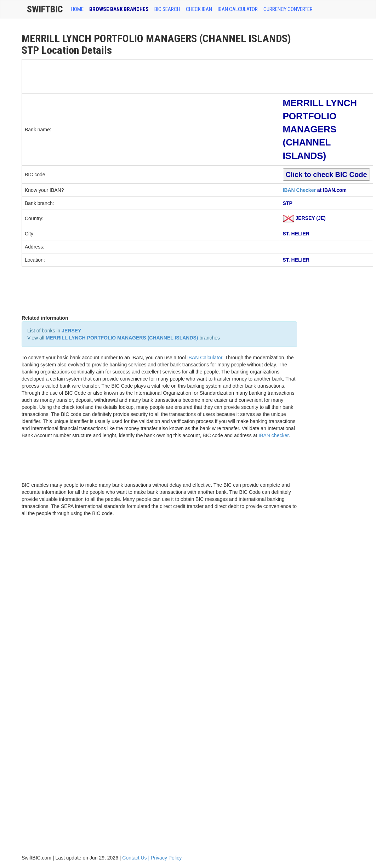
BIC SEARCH (167, 9)
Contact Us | (136, 858)
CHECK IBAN (199, 9)
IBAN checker (274, 435)
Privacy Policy (166, 858)
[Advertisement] (151, 76)
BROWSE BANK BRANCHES (119, 9)
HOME (77, 9)
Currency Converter (288, 9)
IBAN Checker (299, 190)
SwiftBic (45, 9)
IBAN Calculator (238, 9)
